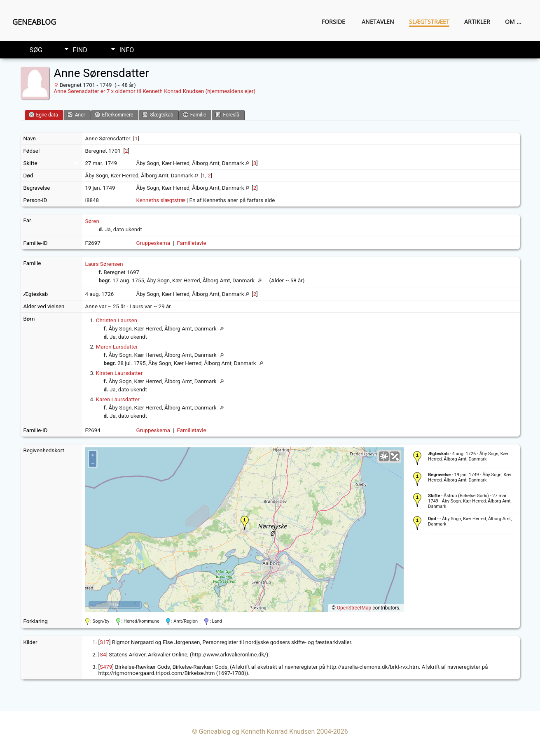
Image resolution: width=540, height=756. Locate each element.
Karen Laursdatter (118, 399)
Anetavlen (378, 22)
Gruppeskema (153, 243)
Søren (92, 221)
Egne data (43, 115)
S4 (103, 655)
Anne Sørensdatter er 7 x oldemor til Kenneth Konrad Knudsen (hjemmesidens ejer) (155, 91)
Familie (195, 115)
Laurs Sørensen (104, 264)
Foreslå (227, 115)
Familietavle (191, 243)
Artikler (477, 22)
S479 (106, 667)
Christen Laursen (117, 320)
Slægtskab (158, 115)
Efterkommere (114, 115)
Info (127, 50)
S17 (104, 642)
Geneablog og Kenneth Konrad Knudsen (257, 732)
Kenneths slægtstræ (161, 200)
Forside (333, 22)
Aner (76, 115)
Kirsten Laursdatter (119, 373)
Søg (36, 50)
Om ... (513, 22)
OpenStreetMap (354, 608)
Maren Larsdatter (117, 347)
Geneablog (34, 22)
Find (80, 50)
